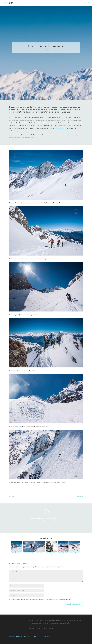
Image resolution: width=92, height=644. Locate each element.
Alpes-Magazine (61, 128)
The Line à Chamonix (75, 553)
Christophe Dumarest (65, 125)
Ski (48, 50)
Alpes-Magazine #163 (17, 553)
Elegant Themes (21, 642)
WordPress (40, 642)
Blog (30, 636)
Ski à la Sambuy (40, 553)
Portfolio (21, 636)
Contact (46, 636)
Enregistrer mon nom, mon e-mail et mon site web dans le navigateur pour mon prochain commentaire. (42, 600)
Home (12, 636)
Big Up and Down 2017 (28, 553)
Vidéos (37, 636)
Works (51, 50)
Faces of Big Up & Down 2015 (51, 553)
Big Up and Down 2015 (63, 553)
